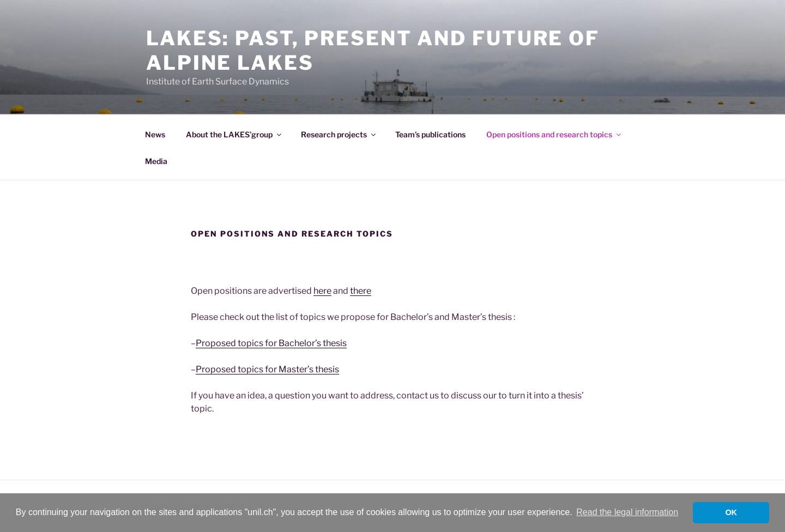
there (361, 291)
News (155, 134)
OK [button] (731, 512)
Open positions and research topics (554, 134)
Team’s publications (430, 134)
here (322, 291)
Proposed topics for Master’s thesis (267, 369)
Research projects (339, 134)
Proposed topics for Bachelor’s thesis (271, 343)
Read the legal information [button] (627, 512)
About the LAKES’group (234, 134)
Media (156, 161)
